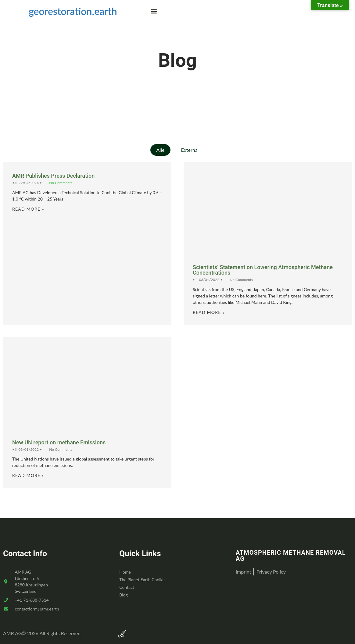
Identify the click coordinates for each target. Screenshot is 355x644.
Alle (161, 150)
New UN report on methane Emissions (59, 443)
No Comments (61, 183)
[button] (154, 11)
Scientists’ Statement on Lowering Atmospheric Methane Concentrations (263, 270)
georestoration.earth (73, 11)
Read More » (28, 209)
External (190, 150)
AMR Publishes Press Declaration (53, 176)
